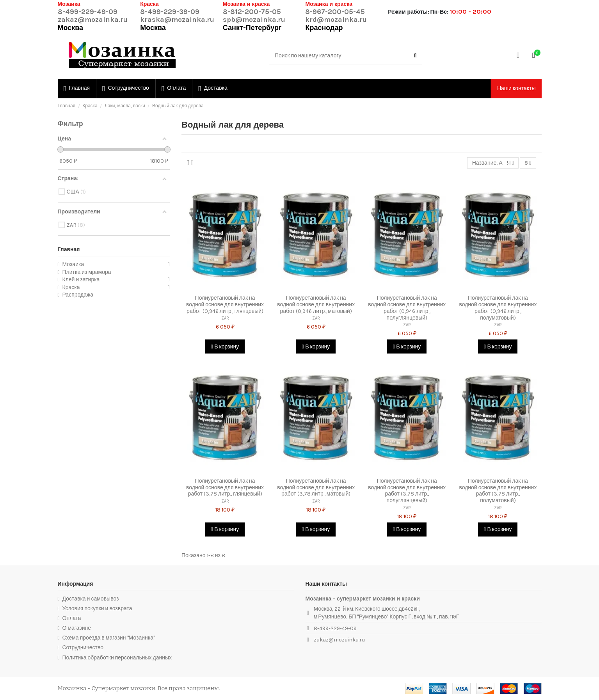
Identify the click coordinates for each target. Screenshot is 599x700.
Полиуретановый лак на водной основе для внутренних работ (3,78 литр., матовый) (316, 488)
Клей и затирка (81, 280)
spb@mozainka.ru (254, 20)
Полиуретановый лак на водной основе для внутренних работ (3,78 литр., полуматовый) (498, 491)
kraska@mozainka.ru (177, 20)
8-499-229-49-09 (88, 12)
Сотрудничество (83, 648)
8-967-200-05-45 (335, 12)
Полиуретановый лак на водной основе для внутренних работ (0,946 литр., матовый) (316, 305)
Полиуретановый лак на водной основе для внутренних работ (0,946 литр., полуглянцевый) (407, 308)
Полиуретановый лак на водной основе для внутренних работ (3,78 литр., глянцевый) (225, 488)
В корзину (225, 347)
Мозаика (73, 264)
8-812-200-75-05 (252, 12)
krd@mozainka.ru (336, 20)
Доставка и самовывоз (91, 599)
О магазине (77, 628)
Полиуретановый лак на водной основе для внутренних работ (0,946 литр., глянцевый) (225, 305)
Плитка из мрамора (87, 272)
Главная (69, 250)
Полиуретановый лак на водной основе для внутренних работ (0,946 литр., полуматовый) (498, 308)
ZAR (225, 318)
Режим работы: (408, 12)
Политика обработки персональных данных (117, 658)
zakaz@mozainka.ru (93, 20)
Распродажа (78, 295)
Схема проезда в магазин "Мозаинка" (109, 638)
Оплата (72, 618)
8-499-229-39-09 (170, 12)
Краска (71, 287)
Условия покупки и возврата (97, 609)
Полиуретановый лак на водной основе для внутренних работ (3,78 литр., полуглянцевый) (407, 491)
